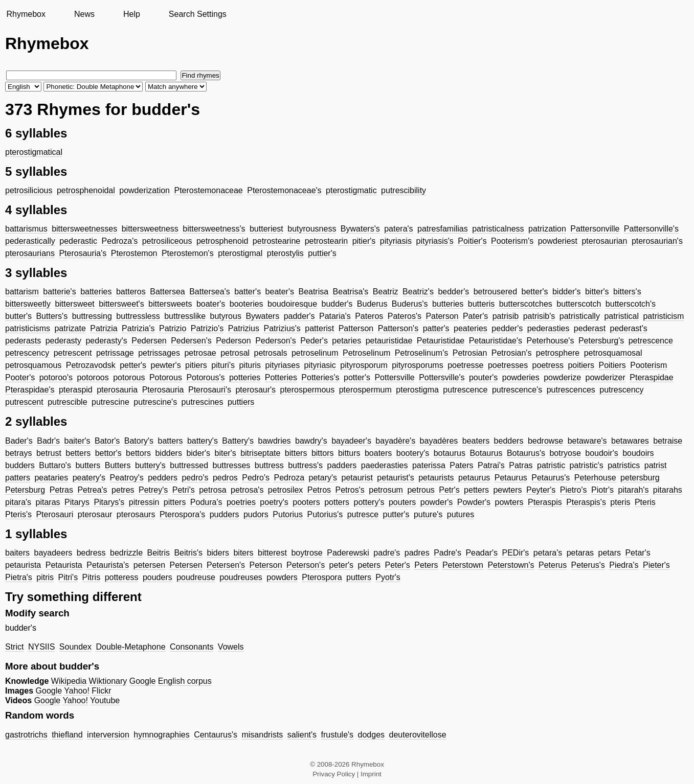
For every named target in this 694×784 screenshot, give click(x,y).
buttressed (189, 465)
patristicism (663, 316)
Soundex (75, 647)
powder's (437, 502)
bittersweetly (28, 304)
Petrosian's (512, 353)
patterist (319, 328)
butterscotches (526, 304)
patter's (436, 328)
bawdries (275, 441)
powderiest (558, 241)
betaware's (587, 441)
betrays (18, 453)
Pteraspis (545, 502)
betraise (668, 441)
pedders (163, 478)
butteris (481, 304)
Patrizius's (282, 328)
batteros (131, 292)
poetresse (465, 365)
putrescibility (404, 190)
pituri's (223, 365)
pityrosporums (417, 365)
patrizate (70, 328)
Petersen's (226, 565)
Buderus (372, 304)
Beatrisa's (351, 292)
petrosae (200, 353)
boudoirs (638, 453)
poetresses (508, 365)
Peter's (397, 565)
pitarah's (633, 490)
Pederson (233, 341)
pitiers (196, 365)
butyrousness (312, 229)
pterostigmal (240, 253)
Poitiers (612, 365)
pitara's (18, 502)
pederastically (30, 241)
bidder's (567, 292)
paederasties (385, 465)
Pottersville (394, 377)
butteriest (266, 229)
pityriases (283, 365)
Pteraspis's (586, 502)
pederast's (629, 328)
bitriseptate (260, 453)
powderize (562, 377)
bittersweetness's (214, 229)
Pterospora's (182, 514)
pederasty (63, 341)
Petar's (637, 553)
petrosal (235, 353)
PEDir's (515, 553)
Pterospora (322, 577)
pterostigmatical (34, 152)
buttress (269, 465)
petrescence (651, 341)
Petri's (184, 490)
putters (359, 577)
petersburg (640, 478)
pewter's (166, 365)
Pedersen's (191, 341)
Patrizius (244, 328)
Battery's (238, 441)
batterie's (59, 292)
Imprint (371, 774)
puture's (428, 514)
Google (143, 681)
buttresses (231, 465)
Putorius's (325, 514)
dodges (372, 735)
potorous (129, 377)
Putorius (288, 514)
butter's (18, 316)
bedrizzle (126, 553)
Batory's (139, 441)
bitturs (349, 453)
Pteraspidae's (30, 390)
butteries (448, 304)
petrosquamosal (613, 353)
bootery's (413, 453)
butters (88, 465)
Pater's (475, 316)
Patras (521, 465)
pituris (250, 365)
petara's (548, 553)
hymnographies (161, 735)
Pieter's (656, 565)
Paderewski (348, 553)
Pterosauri (54, 514)
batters (171, 441)
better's (535, 292)
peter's (342, 565)
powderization (144, 190)
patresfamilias (443, 229)
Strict (14, 647)
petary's (323, 478)
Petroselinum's (421, 353)
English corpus (185, 681)
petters (476, 490)
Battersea (167, 292)
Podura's (206, 502)
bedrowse (545, 441)
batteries (96, 292)
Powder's (474, 502)
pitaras (48, 502)
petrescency (27, 353)
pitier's (364, 241)
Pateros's (405, 316)
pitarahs (668, 490)
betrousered (495, 292)
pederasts (23, 341)
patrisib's (539, 316)
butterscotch (579, 304)
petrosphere (558, 353)
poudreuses (241, 577)
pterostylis (285, 253)
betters (78, 453)
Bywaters (262, 316)
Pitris (92, 577)
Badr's (48, 441)
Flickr (101, 691)
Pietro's (574, 490)
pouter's (483, 377)
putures (461, 514)
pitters (175, 502)
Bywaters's (360, 229)
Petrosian (470, 353)
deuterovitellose (418, 735)
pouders (158, 577)
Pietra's (19, 577)
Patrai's (491, 465)
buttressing (92, 316)
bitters (296, 453)
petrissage (115, 353)
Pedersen (149, 341)
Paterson (442, 316)
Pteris (645, 502)
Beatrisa (313, 292)
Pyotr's (388, 577)
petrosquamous (33, 365)
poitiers (581, 365)
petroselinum (315, 353)
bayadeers (53, 553)
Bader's (19, 441)
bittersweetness (150, 229)
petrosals (271, 353)
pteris (620, 502)
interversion (108, 735)
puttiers (241, 402)
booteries (247, 304)
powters (509, 502)
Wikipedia (69, 681)
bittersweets (170, 304)
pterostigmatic (351, 190)
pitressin (144, 502)
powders (282, 577)
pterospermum (365, 390)
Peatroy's (127, 478)
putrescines (203, 402)
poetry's (274, 502)
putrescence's (517, 390)
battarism (22, 292)
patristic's (587, 465)
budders (20, 465)
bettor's (108, 453)
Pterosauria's (83, 253)
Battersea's (210, 292)
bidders (168, 453)
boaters (378, 453)
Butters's (52, 316)
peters (369, 565)
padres (417, 553)
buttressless (138, 316)
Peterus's (588, 565)
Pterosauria (163, 390)
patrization (547, 229)
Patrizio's (207, 328)
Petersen (186, 565)
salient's (302, 735)
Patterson (356, 328)
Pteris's (18, 514)
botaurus (450, 453)
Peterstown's (511, 565)
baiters (17, 553)
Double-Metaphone (130, 647)
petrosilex (285, 490)
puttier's (322, 253)
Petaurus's (551, 478)
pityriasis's (435, 241)
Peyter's (541, 490)
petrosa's (247, 490)
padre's (387, 553)
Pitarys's (109, 502)
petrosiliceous (167, 241)
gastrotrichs (26, 735)
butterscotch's (631, 304)
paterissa (429, 465)
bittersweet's (121, 304)
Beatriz (386, 292)
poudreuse (196, 577)
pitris (45, 577)
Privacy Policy (334, 774)
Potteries (281, 377)
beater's (280, 292)
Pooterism (648, 365)
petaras (580, 553)
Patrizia (104, 328)
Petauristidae (441, 341)
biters (243, 553)
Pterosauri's (210, 390)
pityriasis (396, 241)
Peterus (553, 565)
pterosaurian (604, 241)
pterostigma (417, 390)
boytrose (307, 553)
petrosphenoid (222, 241)
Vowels (231, 647)
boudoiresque (292, 304)
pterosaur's (255, 390)
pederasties (549, 328)
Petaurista (64, 565)
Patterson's (398, 328)
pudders (225, 514)
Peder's (314, 341)
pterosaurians (30, 253)
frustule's (338, 735)
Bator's (107, 441)
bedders (509, 441)
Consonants (192, 647)
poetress (548, 365)
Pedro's (256, 478)
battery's (203, 441)
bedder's (453, 292)
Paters (461, 465)
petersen (149, 565)
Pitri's (68, 577)
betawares (630, 441)
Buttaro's (55, 465)
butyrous (226, 316)
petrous (421, 490)
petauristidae (389, 341)
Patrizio (173, 328)
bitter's (597, 292)
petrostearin (327, 241)
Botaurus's (526, 453)
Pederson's (276, 341)
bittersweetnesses (84, 229)
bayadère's (395, 441)
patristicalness (498, 229)
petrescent (73, 353)
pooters (306, 502)
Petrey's (153, 490)
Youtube (105, 700)
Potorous (166, 377)
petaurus (474, 478)
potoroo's (56, 377)
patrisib (506, 316)
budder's (337, 304)
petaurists (436, 478)
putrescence (465, 390)
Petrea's (92, 490)
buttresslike (185, 316)
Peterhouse (595, 478)
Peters (426, 565)
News (84, 14)
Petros (319, 490)
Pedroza (289, 478)
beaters (476, 441)
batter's (248, 292)
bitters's (627, 292)
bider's (198, 453)
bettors (138, 453)
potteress (122, 577)
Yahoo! (77, 691)
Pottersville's (442, 377)
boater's (211, 304)
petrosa (212, 490)
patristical (621, 316)
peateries (471, 328)
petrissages (159, 353)
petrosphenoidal (86, 190)
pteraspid (76, 390)
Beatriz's (418, 292)
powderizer (606, 377)
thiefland (67, 735)
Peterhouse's (551, 341)
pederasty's (106, 341)
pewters (507, 490)
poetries (241, 502)
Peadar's (482, 553)
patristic (551, 465)
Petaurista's (108, 565)
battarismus (26, 229)
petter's (133, 365)
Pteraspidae (651, 377)
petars (609, 553)
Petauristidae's (496, 341)
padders (342, 465)
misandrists (262, 735)
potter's (357, 377)
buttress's (305, 465)
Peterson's (306, 565)
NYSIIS (41, 647)
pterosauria (117, 390)
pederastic (78, 241)
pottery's (369, 502)
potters (337, 502)
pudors (256, 514)
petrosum (386, 490)
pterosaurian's (657, 241)
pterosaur (95, 514)
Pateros (369, 316)
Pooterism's (512, 241)
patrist (656, 465)
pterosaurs (136, 514)
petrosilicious (29, 190)
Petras (61, 490)
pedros (225, 478)
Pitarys (77, 502)
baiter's (77, 441)
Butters (118, 465)
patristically (580, 316)
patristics (624, 465)
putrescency (621, 390)
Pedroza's (120, 241)
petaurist (357, 478)
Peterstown (463, 565)
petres (123, 490)
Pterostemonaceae (208, 190)
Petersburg (25, 490)
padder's (299, 316)
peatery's (89, 478)
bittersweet (74, 304)
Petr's (449, 490)
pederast (590, 328)
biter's (226, 453)
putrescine (110, 402)
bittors (323, 453)
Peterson (266, 565)
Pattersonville (595, 229)
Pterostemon (134, 253)
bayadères (439, 441)
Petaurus (511, 478)
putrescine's (155, 402)
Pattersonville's (651, 229)
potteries (245, 377)
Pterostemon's (188, 253)
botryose (565, 453)
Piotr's (602, 490)
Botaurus (486, 453)
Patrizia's (138, 328)
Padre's (447, 553)
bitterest (272, 553)
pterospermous (308, 390)
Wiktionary (108, 681)
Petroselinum (366, 353)
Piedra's (624, 565)
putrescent (24, 402)
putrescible (67, 402)
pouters (402, 502)
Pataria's (335, 316)
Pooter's (20, 377)
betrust (49, 453)
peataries (51, 478)
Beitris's (188, 553)
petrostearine (276, 241)
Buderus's (410, 304)
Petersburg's (601, 341)
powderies (521, 377)
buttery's (150, 465)
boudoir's (601, 453)
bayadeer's (351, 441)
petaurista (23, 565)
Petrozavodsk (91, 365)
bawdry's (311, 441)
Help (132, 14)
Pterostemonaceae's (284, 190)
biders (218, 553)
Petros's (350, 490)
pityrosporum (364, 365)
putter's (396, 514)
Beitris (159, 553)
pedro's (195, 478)
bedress (91, 553)
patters (18, 478)
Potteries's (320, 377)
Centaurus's (216, 735)
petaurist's (395, 478)
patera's (398, 229)
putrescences (571, 390)
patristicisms (28, 328)
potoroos (93, 377)
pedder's (507, 328)
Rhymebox (26, 14)
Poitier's (472, 241)
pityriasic (320, 365)
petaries (346, 341)
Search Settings (198, 14)
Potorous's (205, 377)
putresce (363, 514)
